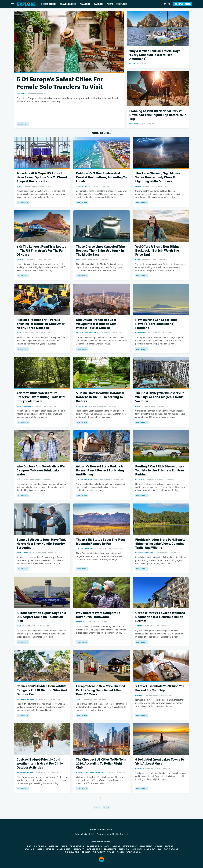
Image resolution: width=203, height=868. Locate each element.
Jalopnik (30, 849)
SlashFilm (137, 849)
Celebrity (139, 626)
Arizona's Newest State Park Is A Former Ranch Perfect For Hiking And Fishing (100, 470)
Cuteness (53, 846)
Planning (85, 4)
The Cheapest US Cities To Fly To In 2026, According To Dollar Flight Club (101, 764)
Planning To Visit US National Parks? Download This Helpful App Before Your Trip (158, 115)
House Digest (146, 846)
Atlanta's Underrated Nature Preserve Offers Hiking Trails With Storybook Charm (41, 397)
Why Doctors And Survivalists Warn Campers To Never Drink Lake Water (42, 470)
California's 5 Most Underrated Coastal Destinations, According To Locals (101, 177)
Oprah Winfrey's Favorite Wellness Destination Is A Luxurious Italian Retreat (160, 617)
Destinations (49, 4)
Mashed (50, 849)
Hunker (159, 846)
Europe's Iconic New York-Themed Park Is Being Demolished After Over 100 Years (101, 690)
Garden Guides (94, 846)
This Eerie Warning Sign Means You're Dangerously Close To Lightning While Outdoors (157, 177)
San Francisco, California (87, 333)
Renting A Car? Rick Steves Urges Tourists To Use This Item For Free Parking (160, 470)
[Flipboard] (165, 4)
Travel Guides (68, 4)
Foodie (64, 846)
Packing (99, 4)
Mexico (132, 64)
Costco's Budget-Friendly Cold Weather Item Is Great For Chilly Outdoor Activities (40, 764)
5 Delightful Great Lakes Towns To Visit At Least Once (160, 762)
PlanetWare (110, 849)
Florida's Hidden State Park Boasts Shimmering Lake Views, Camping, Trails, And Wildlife (160, 544)
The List (86, 852)
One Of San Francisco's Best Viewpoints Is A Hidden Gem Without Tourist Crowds (96, 324)
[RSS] (169, 4)
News (110, 4)
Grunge (116, 846)
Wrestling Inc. (134, 852)
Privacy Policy (106, 829)
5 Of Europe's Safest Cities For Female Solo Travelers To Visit (60, 83)
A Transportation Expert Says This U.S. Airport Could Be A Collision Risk (41, 617)
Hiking (138, 259)
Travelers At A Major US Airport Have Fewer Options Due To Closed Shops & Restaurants (42, 177)
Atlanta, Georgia (24, 406)
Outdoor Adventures (85, 479)
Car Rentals (140, 479)
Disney (138, 406)
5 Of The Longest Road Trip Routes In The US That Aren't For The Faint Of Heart (42, 251)
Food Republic (77, 846)
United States (135, 124)
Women (120, 852)
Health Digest (130, 846)
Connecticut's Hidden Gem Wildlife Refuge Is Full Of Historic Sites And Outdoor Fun (42, 690)
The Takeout (99, 852)
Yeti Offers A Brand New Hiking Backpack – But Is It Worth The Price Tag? (157, 251)
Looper (40, 849)
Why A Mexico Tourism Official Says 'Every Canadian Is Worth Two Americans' (155, 55)
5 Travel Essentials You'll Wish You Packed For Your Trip (160, 688)
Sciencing (124, 849)
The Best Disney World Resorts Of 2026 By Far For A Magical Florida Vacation (159, 397)
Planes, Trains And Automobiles (89, 772)
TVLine (111, 852)
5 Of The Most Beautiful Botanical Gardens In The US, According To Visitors (100, 397)
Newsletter (183, 4)
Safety (138, 186)
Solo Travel (21, 93)
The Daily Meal (72, 852)
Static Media (88, 834)
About (93, 829)
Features (122, 4)
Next (105, 807)
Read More (22, 124)
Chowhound (40, 846)
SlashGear (150, 849)
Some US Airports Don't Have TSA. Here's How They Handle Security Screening (41, 544)
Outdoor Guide (94, 849)
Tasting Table (171, 849)
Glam (107, 846)
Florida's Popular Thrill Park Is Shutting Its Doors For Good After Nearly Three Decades (41, 324)
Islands (169, 846)
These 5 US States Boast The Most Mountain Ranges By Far (100, 542)
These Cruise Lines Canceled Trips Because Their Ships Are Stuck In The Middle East (101, 251)
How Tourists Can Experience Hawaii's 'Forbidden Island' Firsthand (156, 324)
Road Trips (21, 259)
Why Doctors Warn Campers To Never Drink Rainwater (98, 615)
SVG (160, 849)
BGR (29, 846)
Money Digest (64, 849)
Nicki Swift (78, 849)
